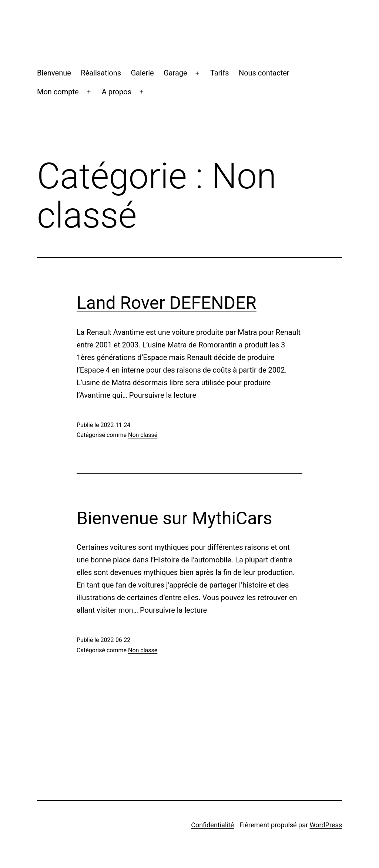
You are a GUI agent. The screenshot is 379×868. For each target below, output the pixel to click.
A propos (117, 92)
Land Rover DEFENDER (167, 303)
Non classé (143, 435)
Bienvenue (54, 73)
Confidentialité (212, 825)
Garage (175, 73)
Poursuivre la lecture (163, 395)
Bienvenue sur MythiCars (175, 518)
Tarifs (220, 73)
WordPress (326, 825)
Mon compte (58, 92)
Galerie (142, 73)
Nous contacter (264, 73)
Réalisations (101, 73)
